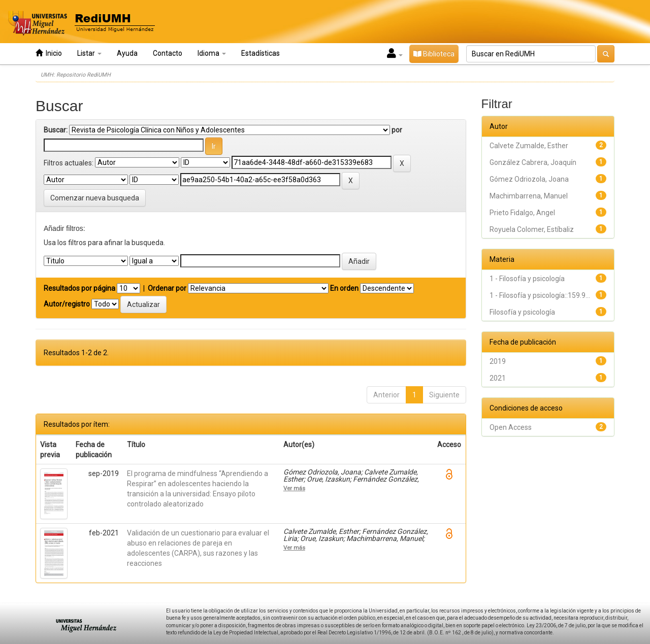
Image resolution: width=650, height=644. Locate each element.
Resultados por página (79, 288)
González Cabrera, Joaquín (533, 162)
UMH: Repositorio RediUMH (76, 75)
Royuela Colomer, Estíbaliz (532, 229)
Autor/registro (67, 304)
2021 (498, 378)
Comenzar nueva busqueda (95, 198)
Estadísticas (261, 53)
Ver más (294, 488)
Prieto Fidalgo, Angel (522, 213)
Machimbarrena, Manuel (529, 196)
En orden (344, 288)
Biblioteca (434, 54)
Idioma (212, 53)
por (397, 130)
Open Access (511, 427)
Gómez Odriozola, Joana (529, 179)
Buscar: (56, 130)
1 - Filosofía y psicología (527, 279)
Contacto (168, 53)
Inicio (49, 53)
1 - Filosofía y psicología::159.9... (540, 295)
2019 (498, 361)
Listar (89, 53)
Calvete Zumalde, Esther (529, 146)
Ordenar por (167, 288)
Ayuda (127, 53)
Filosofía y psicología (522, 312)
